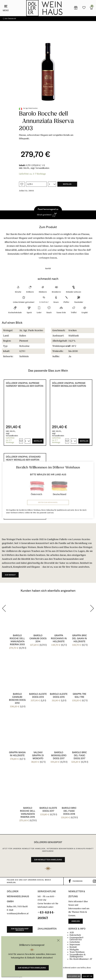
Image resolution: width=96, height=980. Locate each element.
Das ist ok (88, 976)
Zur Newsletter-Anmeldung (32, 968)
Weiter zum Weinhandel (48, 502)
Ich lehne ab (74, 976)
